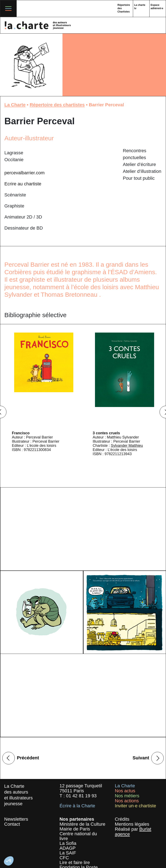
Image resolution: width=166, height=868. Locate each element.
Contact (12, 824)
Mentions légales (132, 824)
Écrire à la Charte (77, 806)
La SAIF (68, 853)
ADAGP (68, 848)
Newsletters (16, 819)
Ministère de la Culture (82, 824)
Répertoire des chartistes (57, 105)
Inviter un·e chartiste (135, 806)
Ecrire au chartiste (23, 184)
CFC (64, 858)
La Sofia (68, 843)
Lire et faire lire (75, 862)
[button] (9, 861)
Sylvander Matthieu (127, 446)
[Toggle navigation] (8, 9)
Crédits (122, 819)
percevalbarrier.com (24, 173)
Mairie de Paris (75, 829)
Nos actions (127, 801)
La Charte (15, 105)
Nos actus (125, 791)
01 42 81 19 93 (81, 796)
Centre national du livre (78, 836)
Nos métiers (127, 796)
